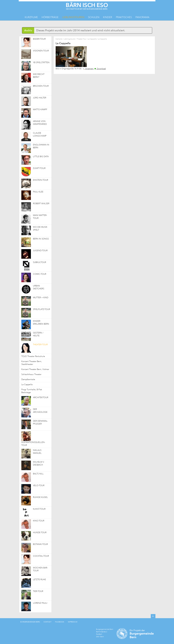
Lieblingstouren (73, 17)
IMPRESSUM (73, 622)
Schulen (94, 17)
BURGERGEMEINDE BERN (30, 622)
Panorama (142, 17)
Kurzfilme (31, 17)
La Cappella (92, 39)
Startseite (59, 39)
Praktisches (124, 17)
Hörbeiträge (50, 17)
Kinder (108, 17)
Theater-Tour (82, 39)
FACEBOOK (60, 622)
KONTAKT (47, 622)
